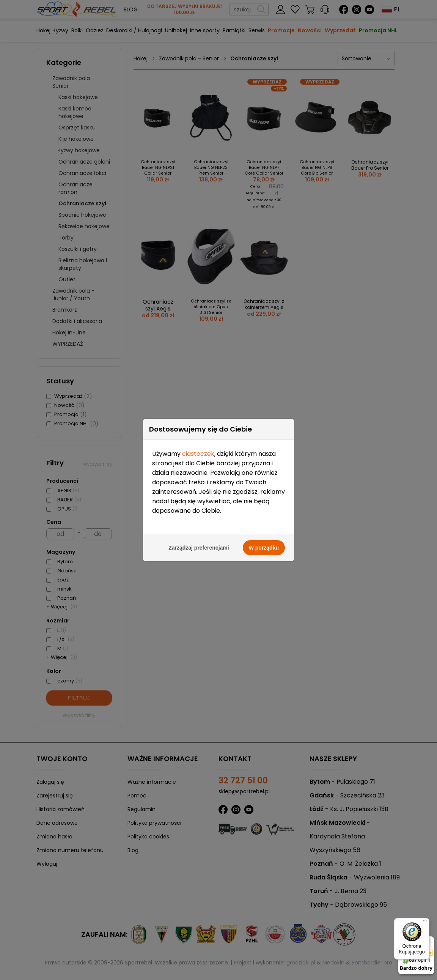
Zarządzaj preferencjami (199, 521)
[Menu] (425, 923)
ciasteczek (198, 427)
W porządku (264, 521)
